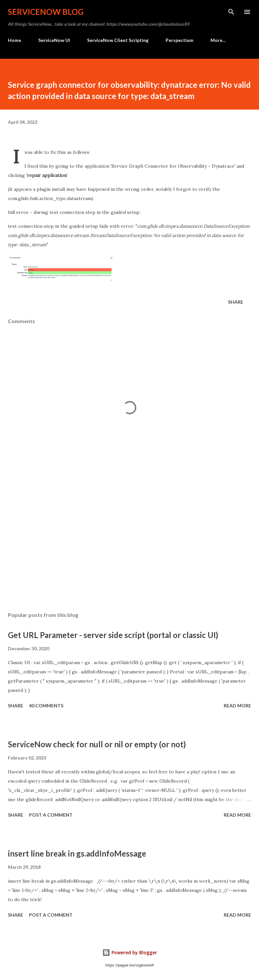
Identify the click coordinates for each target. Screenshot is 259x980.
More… (218, 40)
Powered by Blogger (130, 952)
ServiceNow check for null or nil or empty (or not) (97, 744)
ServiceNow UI (54, 40)
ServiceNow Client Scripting (118, 40)
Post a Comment (51, 815)
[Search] (231, 12)
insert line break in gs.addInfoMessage (77, 853)
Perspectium (179, 40)
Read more (237, 706)
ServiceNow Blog (46, 12)
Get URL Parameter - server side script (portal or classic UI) (113, 635)
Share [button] (236, 302)
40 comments (46, 706)
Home (15, 40)
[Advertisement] (129, 544)
